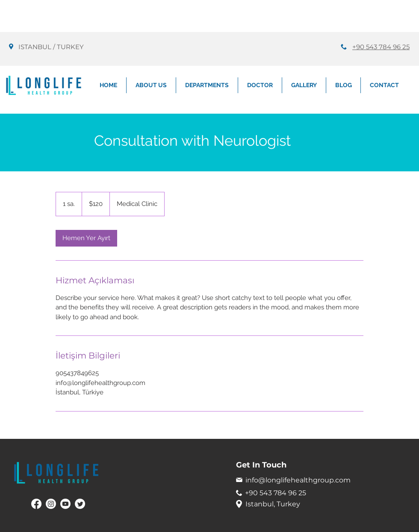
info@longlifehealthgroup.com (298, 480)
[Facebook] (36, 504)
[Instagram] (51, 504)
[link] (86, 238)
